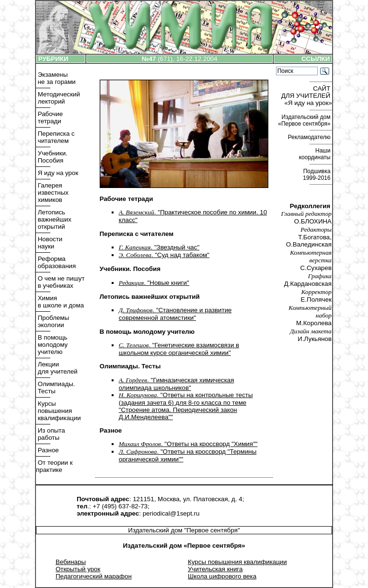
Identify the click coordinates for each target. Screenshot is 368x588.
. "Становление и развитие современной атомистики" (175, 314)
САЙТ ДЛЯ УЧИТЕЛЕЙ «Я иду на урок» (307, 96)
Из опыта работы (51, 434)
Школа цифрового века (222, 576)
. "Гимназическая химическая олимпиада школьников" (177, 384)
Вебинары (71, 562)
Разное (47, 450)
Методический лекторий (58, 98)
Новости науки (49, 243)
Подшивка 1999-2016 (317, 175)
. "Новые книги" (154, 283)
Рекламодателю (310, 137)
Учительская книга (215, 569)
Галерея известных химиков (52, 193)
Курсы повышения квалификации (58, 411)
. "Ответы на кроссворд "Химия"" (188, 444)
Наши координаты (316, 154)
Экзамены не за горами (56, 78)
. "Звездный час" (159, 247)
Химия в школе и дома (60, 302)
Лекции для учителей (57, 368)
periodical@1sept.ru (171, 513)
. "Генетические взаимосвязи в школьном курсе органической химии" (179, 349)
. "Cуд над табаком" (164, 255)
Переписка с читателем (55, 137)
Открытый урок (78, 569)
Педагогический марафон (94, 576)
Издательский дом (305, 120)
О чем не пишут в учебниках (60, 282)
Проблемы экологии (52, 321)
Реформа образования (56, 262)
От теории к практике (54, 466)
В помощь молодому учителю (52, 345)
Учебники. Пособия (52, 157)
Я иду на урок (57, 173)
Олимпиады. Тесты (55, 388)
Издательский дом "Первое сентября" (184, 530)
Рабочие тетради (49, 118)
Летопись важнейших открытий (54, 219)
